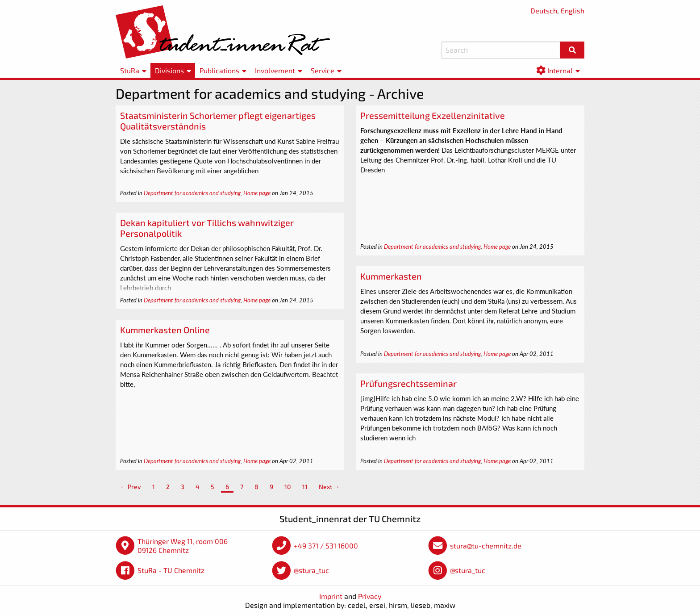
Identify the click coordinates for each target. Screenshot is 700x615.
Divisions (169, 70)
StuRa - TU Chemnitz (171, 570)
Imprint (331, 596)
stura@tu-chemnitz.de (486, 546)
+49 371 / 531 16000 (326, 546)
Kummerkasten (391, 276)
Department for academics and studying (192, 193)
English (573, 10)
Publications (219, 70)
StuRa (130, 70)
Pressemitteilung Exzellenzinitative (433, 115)
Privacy (370, 596)
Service (323, 70)
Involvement (275, 70)
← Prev (131, 487)
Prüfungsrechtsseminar (408, 383)
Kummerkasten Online (165, 330)
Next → (329, 487)
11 (305, 487)
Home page (257, 193)
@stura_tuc (311, 570)
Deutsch (544, 10)
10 (288, 487)
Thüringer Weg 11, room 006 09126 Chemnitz (183, 546)
